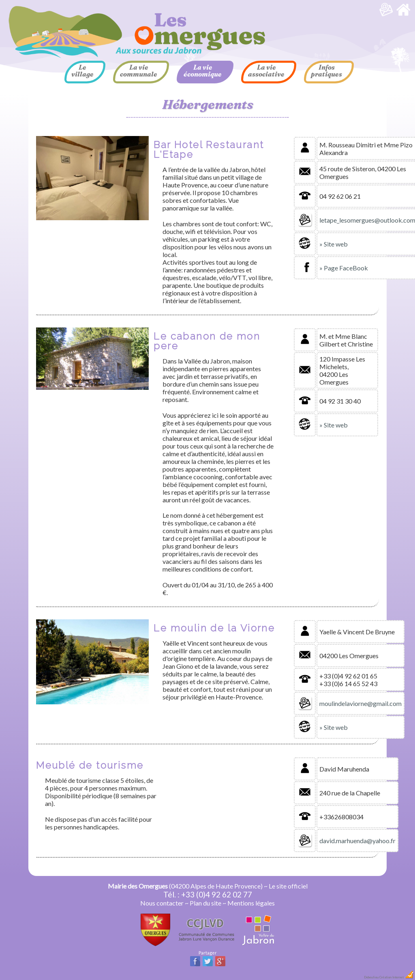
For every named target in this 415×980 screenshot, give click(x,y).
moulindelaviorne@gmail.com (360, 703)
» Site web (334, 244)
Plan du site (205, 903)
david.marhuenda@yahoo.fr (357, 841)
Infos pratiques (326, 71)
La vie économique (203, 71)
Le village (82, 71)
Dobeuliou (371, 977)
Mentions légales (251, 903)
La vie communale (139, 71)
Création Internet (397, 977)
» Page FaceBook (344, 268)
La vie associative (266, 71)
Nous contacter (162, 903)
